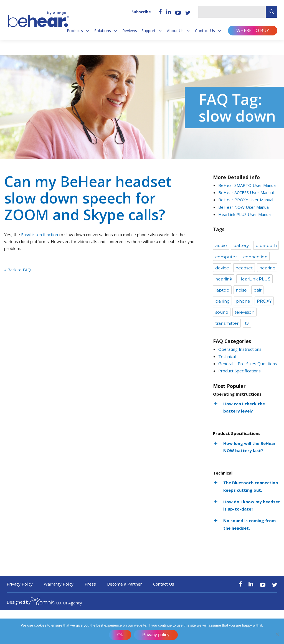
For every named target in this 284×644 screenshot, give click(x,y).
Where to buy (253, 30)
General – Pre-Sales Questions (248, 364)
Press (90, 584)
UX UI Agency (56, 602)
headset (244, 268)
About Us (175, 31)
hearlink (224, 279)
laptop (222, 290)
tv (247, 323)
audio (221, 245)
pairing (222, 301)
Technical (227, 356)
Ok (120, 635)
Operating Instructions (240, 349)
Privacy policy (156, 635)
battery (241, 245)
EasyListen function (40, 235)
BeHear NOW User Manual (244, 207)
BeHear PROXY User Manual (246, 200)
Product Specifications (239, 371)
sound (222, 312)
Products (75, 31)
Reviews (130, 31)
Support (149, 31)
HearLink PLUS (254, 279)
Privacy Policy (20, 584)
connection (255, 257)
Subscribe (141, 12)
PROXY (264, 301)
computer (226, 257)
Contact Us (205, 31)
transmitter (227, 323)
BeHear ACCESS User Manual (246, 192)
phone (243, 301)
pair (258, 290)
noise (241, 290)
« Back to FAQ (17, 270)
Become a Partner (125, 584)
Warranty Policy (59, 584)
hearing (267, 268)
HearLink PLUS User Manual (245, 214)
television (244, 312)
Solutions (103, 31)
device (222, 268)
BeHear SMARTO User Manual (247, 185)
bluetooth (266, 245)
